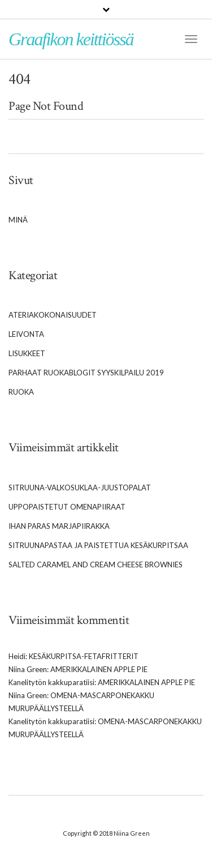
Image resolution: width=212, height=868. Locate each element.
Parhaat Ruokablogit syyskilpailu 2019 (86, 373)
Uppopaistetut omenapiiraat (67, 507)
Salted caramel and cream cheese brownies (96, 565)
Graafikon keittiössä (71, 39)
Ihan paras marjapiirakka (59, 526)
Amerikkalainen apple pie (99, 669)
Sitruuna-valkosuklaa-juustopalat (80, 488)
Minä (18, 220)
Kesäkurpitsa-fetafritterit (84, 656)
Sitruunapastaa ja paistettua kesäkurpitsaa (98, 545)
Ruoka (21, 392)
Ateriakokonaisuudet (53, 315)
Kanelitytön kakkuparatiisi (51, 682)
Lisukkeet (27, 353)
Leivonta (26, 334)
